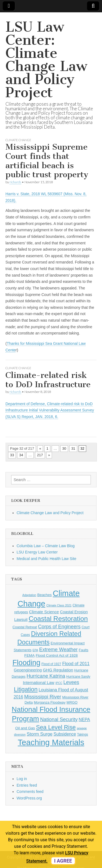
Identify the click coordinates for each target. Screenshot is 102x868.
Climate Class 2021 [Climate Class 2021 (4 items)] (59, 605)
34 (21, 455)
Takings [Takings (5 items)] (82, 734)
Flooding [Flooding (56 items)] (27, 663)
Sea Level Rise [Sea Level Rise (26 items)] (56, 727)
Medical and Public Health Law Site (46, 559)
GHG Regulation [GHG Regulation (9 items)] (58, 670)
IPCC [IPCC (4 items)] (59, 683)
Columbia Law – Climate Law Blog (46, 546)
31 (73, 448)
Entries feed (27, 785)
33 (12, 455)
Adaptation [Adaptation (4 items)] (29, 595)
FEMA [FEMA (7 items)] (29, 655)
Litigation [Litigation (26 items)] (26, 689)
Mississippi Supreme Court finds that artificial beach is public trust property (47, 161)
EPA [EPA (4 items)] (35, 650)
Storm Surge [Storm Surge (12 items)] (40, 734)
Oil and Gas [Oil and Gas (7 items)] (25, 728)
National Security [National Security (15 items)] (59, 719)
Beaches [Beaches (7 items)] (44, 595)
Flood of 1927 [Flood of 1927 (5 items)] (51, 664)
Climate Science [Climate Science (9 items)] (44, 612)
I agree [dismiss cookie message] (63, 861)
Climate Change (18, 140)
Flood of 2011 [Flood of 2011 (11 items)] (76, 663)
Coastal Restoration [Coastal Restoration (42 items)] (58, 619)
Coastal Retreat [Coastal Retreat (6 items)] (25, 627)
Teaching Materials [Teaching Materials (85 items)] (51, 742)
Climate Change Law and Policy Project (50, 513)
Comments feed (30, 792)
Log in (22, 779)
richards (15, 182)
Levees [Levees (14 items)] (71, 682)
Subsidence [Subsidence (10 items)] (65, 734)
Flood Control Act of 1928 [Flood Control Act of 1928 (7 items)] (57, 655)
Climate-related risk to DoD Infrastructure (48, 380)
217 (40, 455)
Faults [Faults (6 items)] (84, 650)
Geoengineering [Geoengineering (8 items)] (28, 670)
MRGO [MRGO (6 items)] (72, 702)
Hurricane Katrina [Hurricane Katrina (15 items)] (46, 676)
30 (64, 448)
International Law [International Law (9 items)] (39, 682)
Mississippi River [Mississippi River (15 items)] (43, 697)
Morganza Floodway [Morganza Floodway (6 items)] (50, 702)
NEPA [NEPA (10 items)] (84, 720)
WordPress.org (29, 798)
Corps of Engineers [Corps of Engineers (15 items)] (59, 626)
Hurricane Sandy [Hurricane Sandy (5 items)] (78, 677)
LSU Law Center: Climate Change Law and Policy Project (46, 60)
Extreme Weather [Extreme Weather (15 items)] (58, 649)
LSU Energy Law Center (37, 552)
